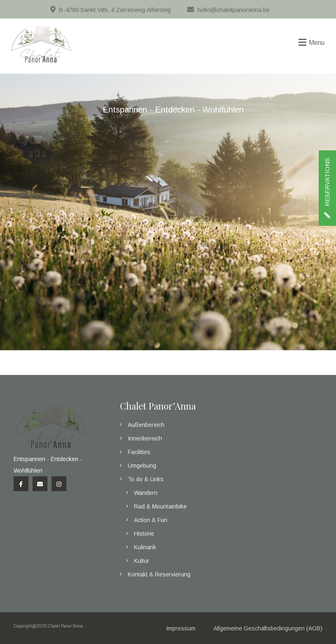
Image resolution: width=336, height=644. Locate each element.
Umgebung (142, 466)
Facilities (139, 452)
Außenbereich (146, 425)
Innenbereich (145, 438)
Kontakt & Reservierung (159, 574)
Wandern (146, 493)
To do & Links (146, 479)
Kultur (142, 561)
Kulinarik (145, 547)
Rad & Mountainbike (160, 506)
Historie (144, 534)
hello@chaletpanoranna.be (234, 10)
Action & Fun (151, 520)
